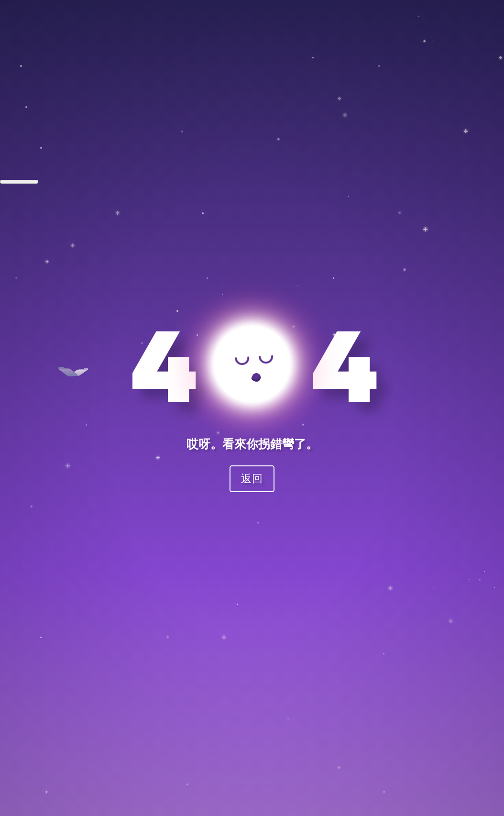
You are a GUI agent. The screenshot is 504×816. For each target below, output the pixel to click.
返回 (252, 478)
